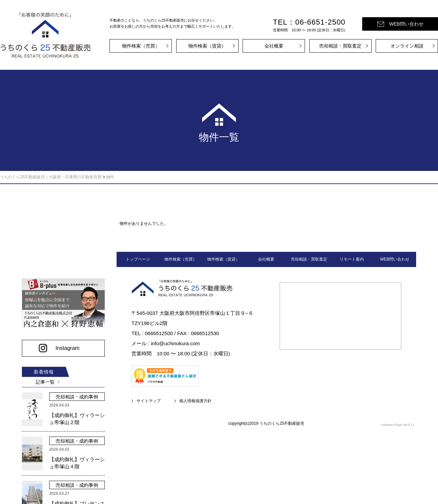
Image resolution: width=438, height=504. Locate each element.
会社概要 (274, 46)
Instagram (66, 346)
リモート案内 (352, 259)
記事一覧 (44, 380)
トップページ (138, 259)
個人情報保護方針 (195, 401)
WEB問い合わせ (406, 24)
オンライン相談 (407, 46)
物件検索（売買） (141, 46)
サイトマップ (149, 401)
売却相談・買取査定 (340, 46)
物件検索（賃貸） (207, 46)
